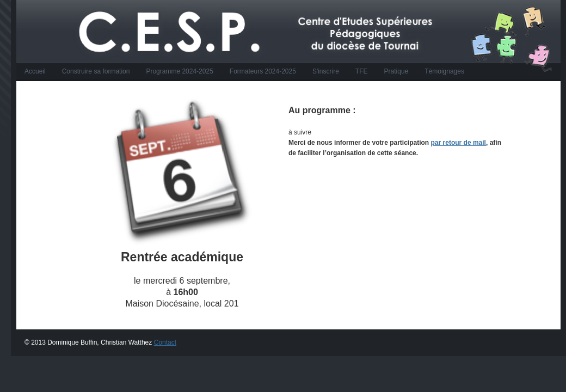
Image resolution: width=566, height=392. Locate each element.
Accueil (35, 71)
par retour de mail (459, 143)
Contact (165, 342)
